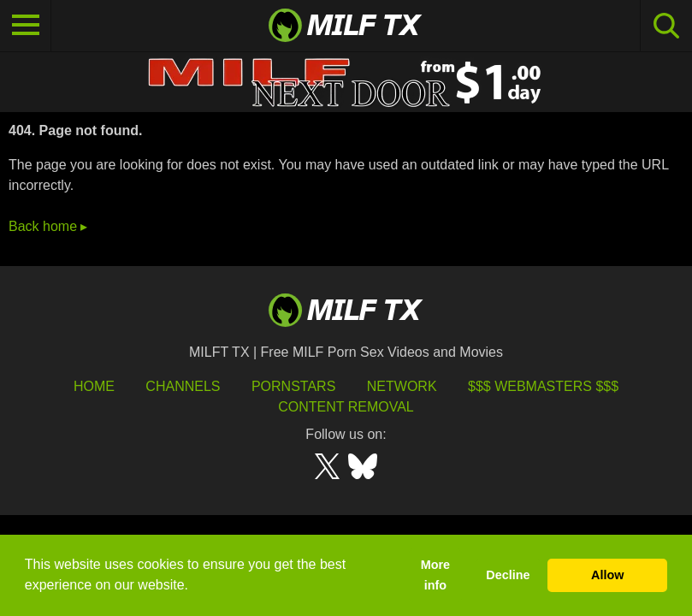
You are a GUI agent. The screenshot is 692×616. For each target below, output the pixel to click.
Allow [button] (607, 575)
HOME (94, 386)
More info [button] (435, 575)
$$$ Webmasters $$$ (543, 386)
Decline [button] (508, 575)
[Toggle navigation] (26, 26)
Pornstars (293, 386)
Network (402, 386)
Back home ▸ (48, 226)
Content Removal (346, 407)
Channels (183, 386)
